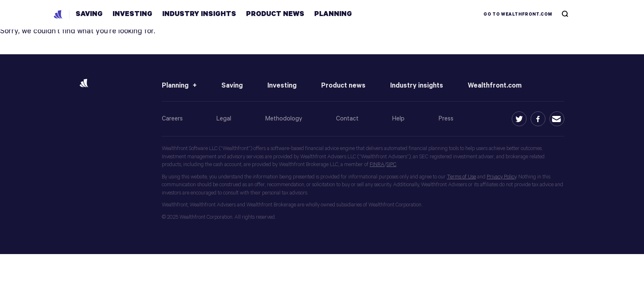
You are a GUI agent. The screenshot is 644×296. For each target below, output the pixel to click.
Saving (232, 86)
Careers (172, 119)
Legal (224, 119)
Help (398, 119)
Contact (347, 119)
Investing (282, 86)
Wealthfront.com (495, 86)
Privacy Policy (501, 177)
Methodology (284, 119)
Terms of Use (461, 177)
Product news (343, 86)
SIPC (391, 165)
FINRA (377, 165)
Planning (175, 86)
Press (446, 119)
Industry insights (417, 86)
